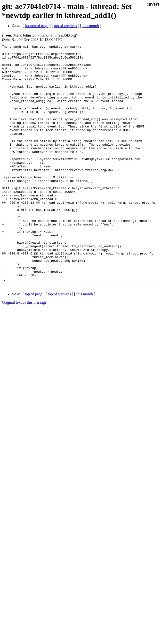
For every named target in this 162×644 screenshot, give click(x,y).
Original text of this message (24, 350)
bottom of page (37, 26)
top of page (34, 342)
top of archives (65, 26)
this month (91, 26)
